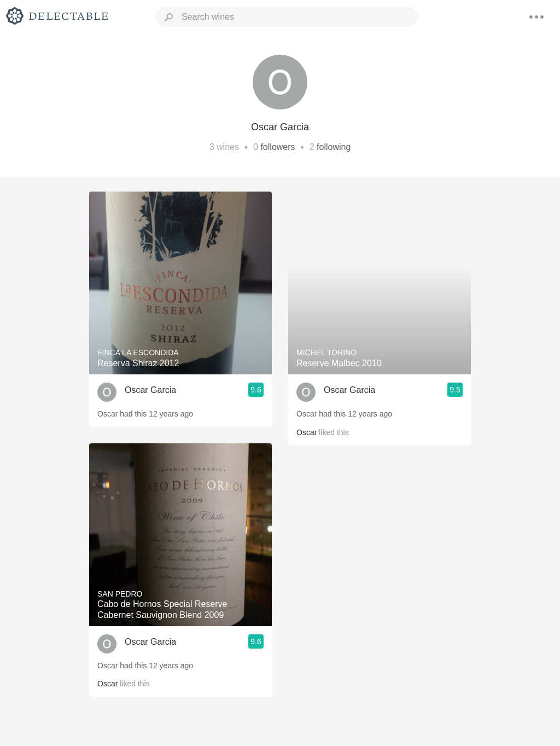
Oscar (107, 684)
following (334, 147)
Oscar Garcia (150, 390)
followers (278, 147)
